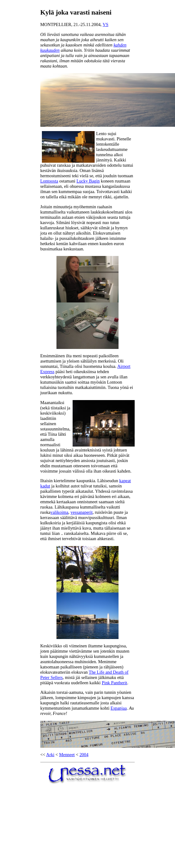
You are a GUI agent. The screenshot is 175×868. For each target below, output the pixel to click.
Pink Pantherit (114, 683)
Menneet (67, 755)
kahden (120, 45)
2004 (84, 755)
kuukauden (50, 50)
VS (105, 24)
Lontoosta (49, 181)
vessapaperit (81, 512)
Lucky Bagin (88, 181)
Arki (50, 755)
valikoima (59, 512)
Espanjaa (119, 708)
